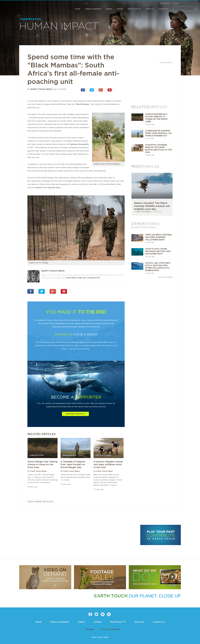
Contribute (165, 3)
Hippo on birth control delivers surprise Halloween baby (159, 237)
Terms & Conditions (110, 629)
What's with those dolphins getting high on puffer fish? (158, 251)
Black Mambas (83, 104)
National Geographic (80, 144)
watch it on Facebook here (48, 187)
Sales (176, 3)
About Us (150, 9)
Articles (120, 9)
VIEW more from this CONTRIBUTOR (83, 278)
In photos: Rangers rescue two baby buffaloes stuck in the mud (108, 464)
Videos (109, 9)
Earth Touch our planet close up (20, 6)
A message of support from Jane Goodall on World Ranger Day (73, 464)
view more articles (40, 501)
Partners (90, 629)
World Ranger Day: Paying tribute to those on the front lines (42, 464)
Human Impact (59, 26)
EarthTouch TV (134, 9)
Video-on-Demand (93, 9)
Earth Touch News (41, 89)
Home (78, 9)
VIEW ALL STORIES (165, 277)
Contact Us (163, 9)
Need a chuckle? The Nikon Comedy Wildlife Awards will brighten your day (152, 206)
